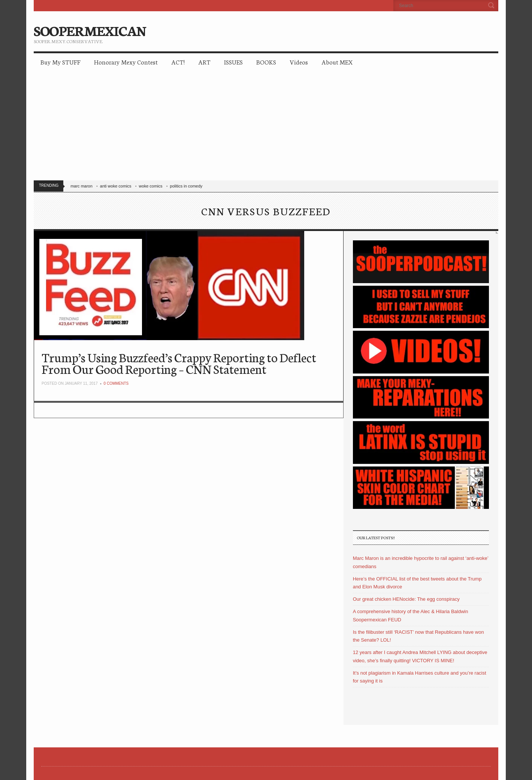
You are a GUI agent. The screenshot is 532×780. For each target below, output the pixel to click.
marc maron (81, 186)
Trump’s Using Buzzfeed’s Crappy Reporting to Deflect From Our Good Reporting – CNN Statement (179, 363)
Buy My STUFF (61, 62)
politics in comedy (186, 186)
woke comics (151, 186)
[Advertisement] (266, 127)
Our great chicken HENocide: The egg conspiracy (406, 599)
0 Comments (116, 383)
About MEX (337, 62)
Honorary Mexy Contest (126, 62)
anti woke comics (116, 186)
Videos (299, 62)
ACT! (178, 62)
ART (204, 62)
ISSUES (233, 62)
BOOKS (266, 62)
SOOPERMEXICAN (90, 30)
